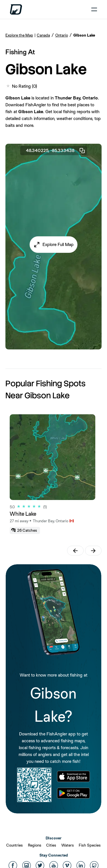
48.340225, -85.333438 (56, 151)
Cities (51, 845)
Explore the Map (19, 35)
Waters (68, 845)
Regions (35, 845)
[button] (53, 245)
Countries (15, 845)
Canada (43, 35)
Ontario (62, 35)
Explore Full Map (58, 244)
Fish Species (90, 845)
